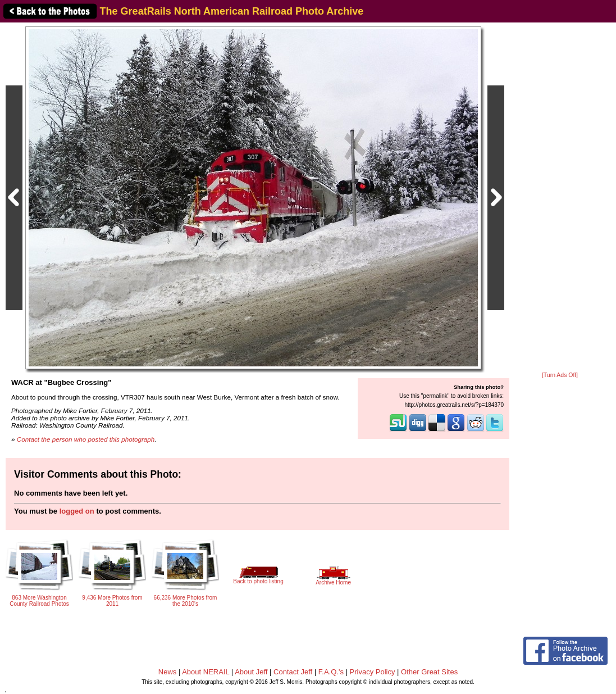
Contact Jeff (293, 672)
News (168, 672)
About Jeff (251, 672)
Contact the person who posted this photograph (86, 439)
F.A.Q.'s (331, 672)
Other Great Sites (429, 672)
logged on (77, 511)
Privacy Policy (373, 672)
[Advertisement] (560, 198)
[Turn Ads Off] (560, 375)
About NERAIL (206, 672)
